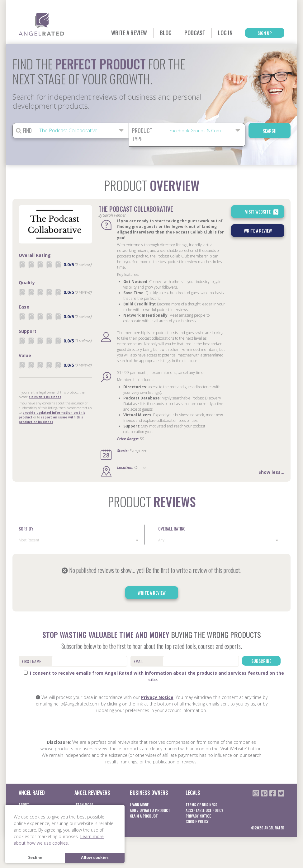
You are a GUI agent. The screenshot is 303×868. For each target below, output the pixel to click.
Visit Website (262, 212)
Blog (166, 33)
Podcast (195, 33)
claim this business (45, 397)
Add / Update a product (150, 810)
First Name (31, 661)
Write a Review (129, 33)
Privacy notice (198, 816)
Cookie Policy (197, 821)
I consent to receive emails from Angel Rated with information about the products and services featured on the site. (154, 676)
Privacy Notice (157, 697)
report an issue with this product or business (51, 420)
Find (24, 130)
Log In (225, 33)
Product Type (142, 135)
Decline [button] (35, 858)
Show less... (271, 472)
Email (138, 661)
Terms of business (201, 805)
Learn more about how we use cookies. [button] (59, 840)
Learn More (139, 805)
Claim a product (144, 816)
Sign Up (265, 33)
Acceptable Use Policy (204, 810)
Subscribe (261, 661)
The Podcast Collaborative (136, 209)
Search (270, 131)
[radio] (22, 264)
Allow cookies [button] (95, 858)
